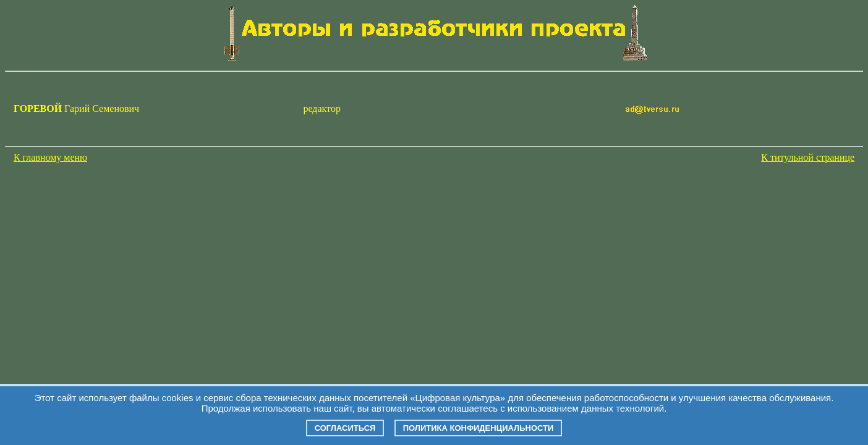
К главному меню (50, 157)
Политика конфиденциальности (479, 428)
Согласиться (345, 428)
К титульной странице (808, 157)
